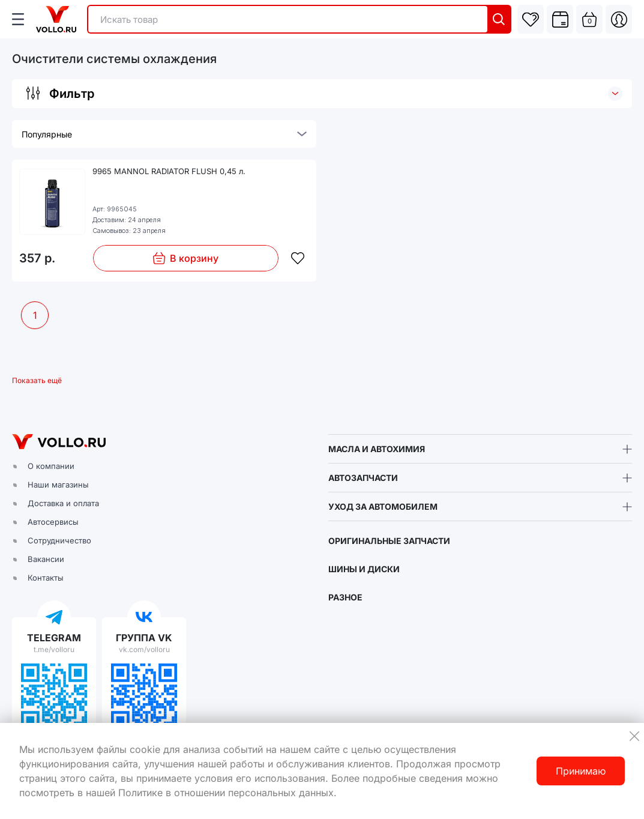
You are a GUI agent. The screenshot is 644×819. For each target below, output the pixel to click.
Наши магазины (58, 485)
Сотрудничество (59, 540)
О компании (51, 466)
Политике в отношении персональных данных (226, 793)
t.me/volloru (54, 649)
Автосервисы (53, 522)
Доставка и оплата (63, 503)
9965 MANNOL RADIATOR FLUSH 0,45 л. (169, 171)
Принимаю (581, 771)
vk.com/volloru (144, 649)
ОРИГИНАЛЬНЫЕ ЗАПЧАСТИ (389, 541)
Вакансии (46, 559)
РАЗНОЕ (345, 597)
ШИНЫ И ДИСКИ (364, 569)
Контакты (46, 578)
